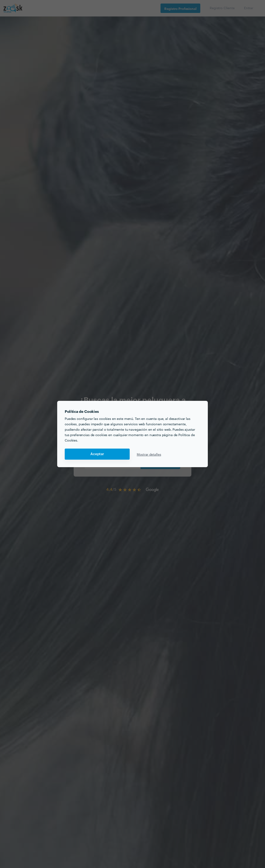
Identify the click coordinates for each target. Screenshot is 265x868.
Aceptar (97, 454)
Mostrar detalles (149, 454)
